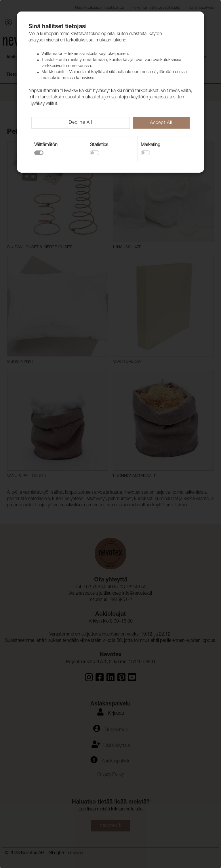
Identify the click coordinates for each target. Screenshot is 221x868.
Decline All (80, 123)
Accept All (161, 123)
